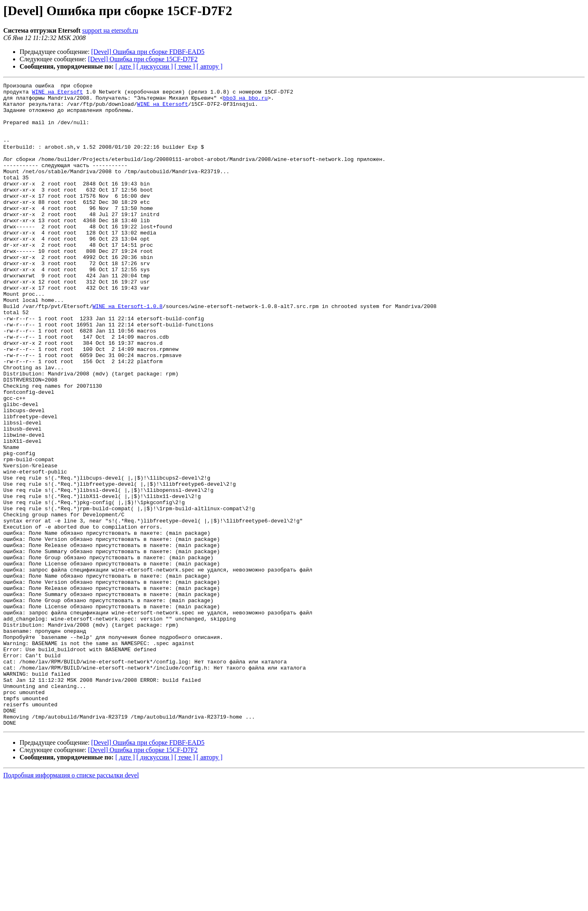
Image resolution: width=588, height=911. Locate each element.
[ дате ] (125, 66)
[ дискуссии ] (155, 66)
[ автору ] (209, 66)
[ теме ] (185, 66)
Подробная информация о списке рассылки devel (71, 904)
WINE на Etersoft (57, 94)
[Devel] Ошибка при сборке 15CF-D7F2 (143, 59)
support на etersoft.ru (110, 30)
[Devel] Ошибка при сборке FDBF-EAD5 (148, 52)
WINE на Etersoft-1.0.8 (127, 351)
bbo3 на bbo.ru (245, 101)
